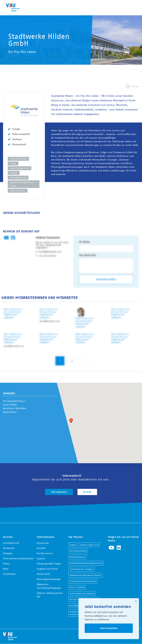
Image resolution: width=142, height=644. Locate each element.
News (6, 569)
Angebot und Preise (47, 569)
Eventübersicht (11, 543)
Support (41, 558)
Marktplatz (9, 548)
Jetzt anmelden (109, 628)
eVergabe (8, 553)
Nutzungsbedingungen (49, 579)
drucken (135, 86)
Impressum (43, 543)
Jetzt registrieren (59, 492)
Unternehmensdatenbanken (18, 558)
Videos (7, 564)
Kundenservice (45, 553)
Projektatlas (9, 574)
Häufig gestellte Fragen (49, 564)
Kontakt (87, 492)
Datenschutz (43, 574)
